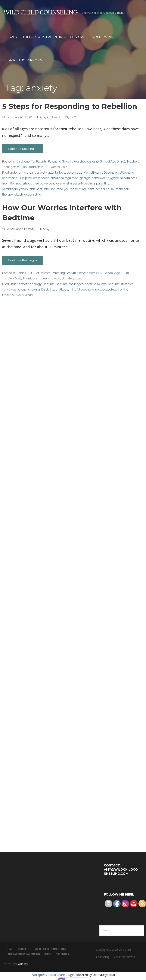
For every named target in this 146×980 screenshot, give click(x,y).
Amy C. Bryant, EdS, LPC (58, 117)
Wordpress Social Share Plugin (53, 975)
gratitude (62, 289)
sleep (20, 295)
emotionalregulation (65, 178)
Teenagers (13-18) (15, 167)
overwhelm (64, 183)
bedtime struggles (121, 284)
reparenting (78, 189)
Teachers (133, 161)
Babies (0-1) (25, 273)
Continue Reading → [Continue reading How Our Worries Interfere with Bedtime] (23, 260)
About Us (24, 949)
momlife (8, 183)
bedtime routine (96, 284)
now (98, 289)
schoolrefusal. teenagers (113, 189)
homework (99, 178)
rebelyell (63, 189)
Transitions (30, 278)
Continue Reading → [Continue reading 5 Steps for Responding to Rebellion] (23, 149)
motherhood (24, 183)
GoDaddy (22, 964)
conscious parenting (16, 289)
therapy (7, 195)
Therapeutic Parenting (44, 37)
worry (29, 295)
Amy (46, 229)
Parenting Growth (60, 161)
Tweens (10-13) (60, 167)
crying (36, 289)
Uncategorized (72, 278)
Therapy (10, 37)
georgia (85, 178)
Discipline (23, 161)
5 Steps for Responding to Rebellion (70, 106)
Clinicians (79, 37)
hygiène (113, 178)
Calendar (62, 954)
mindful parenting (82, 289)
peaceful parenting (115, 289)
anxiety (42, 173)
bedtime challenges (70, 284)
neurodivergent (44, 183)
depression (10, 178)
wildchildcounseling (28, 195)
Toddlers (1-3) (38, 167)
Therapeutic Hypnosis (22, 60)
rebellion (50, 189)
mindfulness (129, 178)
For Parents (39, 161)
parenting (103, 183)
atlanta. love (57, 173)
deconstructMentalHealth (84, 173)
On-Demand (103, 37)
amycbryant (27, 173)
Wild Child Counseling (41, 12)
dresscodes (41, 178)
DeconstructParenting (119, 173)
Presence (8, 295)
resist (91, 189)
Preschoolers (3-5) (86, 161)
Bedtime (49, 284)
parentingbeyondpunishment (22, 189)
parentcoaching (84, 183)
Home (9, 949)
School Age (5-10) (113, 161)
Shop (48, 954)
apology (36, 284)
